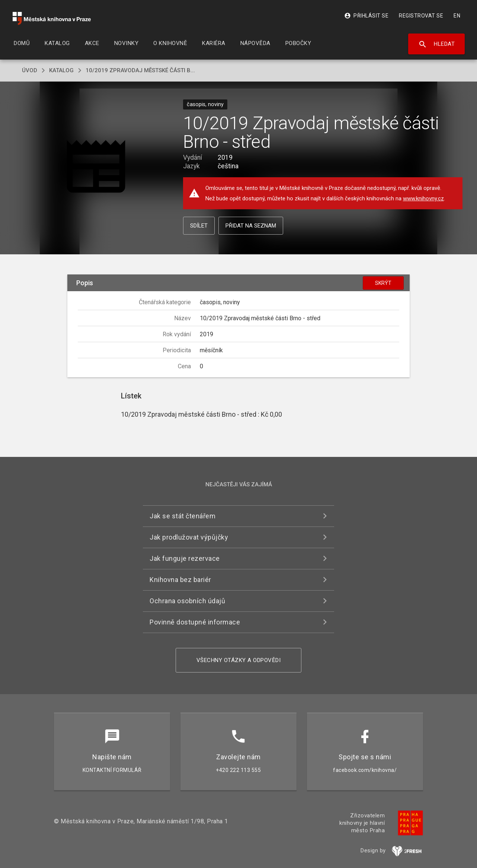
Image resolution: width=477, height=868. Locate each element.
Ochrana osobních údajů (187, 601)
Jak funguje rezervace (185, 558)
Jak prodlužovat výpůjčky (189, 537)
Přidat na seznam (251, 226)
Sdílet (199, 226)
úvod (30, 70)
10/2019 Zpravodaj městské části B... (140, 70)
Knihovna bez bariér (180, 580)
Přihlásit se (366, 16)
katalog (61, 70)
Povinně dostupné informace (195, 622)
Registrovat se (421, 16)
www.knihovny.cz (423, 198)
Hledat (437, 44)
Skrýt (383, 283)
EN (457, 16)
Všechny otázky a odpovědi (239, 660)
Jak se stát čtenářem (183, 516)
